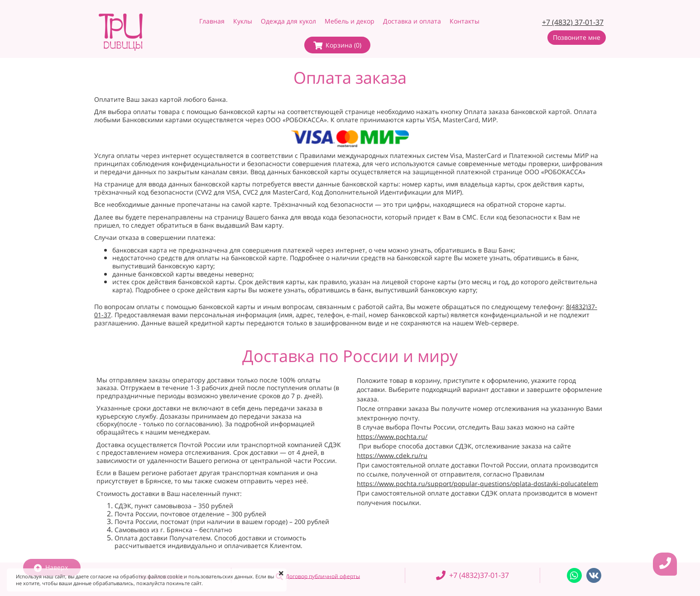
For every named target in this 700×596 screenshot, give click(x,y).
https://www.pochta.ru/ (392, 436)
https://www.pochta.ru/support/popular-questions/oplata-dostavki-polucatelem (477, 484)
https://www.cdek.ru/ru (392, 455)
